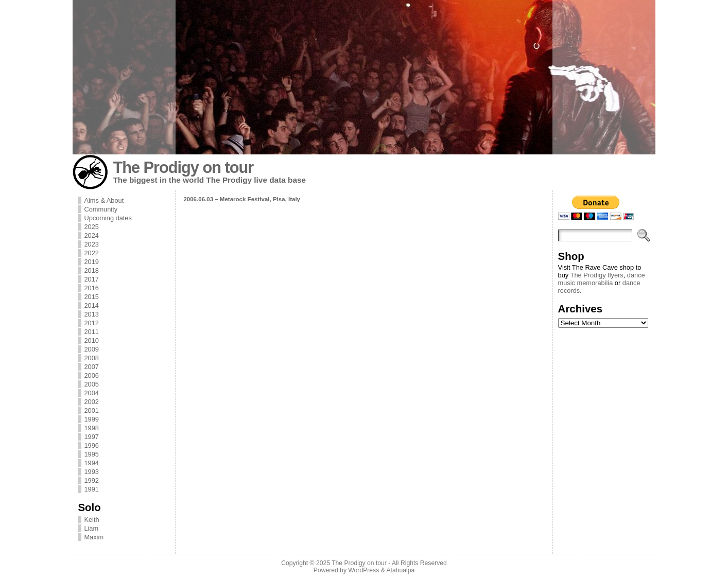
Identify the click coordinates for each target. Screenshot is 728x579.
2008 (91, 358)
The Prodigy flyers (597, 275)
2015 (91, 297)
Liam (91, 528)
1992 (91, 480)
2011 (91, 332)
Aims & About (104, 200)
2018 (91, 270)
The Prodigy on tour (183, 168)
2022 (91, 253)
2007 (91, 367)
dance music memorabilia (602, 279)
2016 (91, 288)
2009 (91, 349)
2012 (91, 323)
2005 (91, 384)
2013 (91, 314)
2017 (91, 279)
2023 (91, 244)
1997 (91, 437)
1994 (91, 463)
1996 (91, 445)
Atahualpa (400, 570)
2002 (91, 402)
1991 (91, 489)
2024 (91, 235)
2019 (91, 262)
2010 (91, 340)
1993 (91, 472)
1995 (91, 454)
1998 (91, 428)
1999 (91, 419)
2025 (91, 227)
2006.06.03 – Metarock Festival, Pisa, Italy (242, 199)
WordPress (363, 570)
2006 (91, 375)
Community (101, 209)
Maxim (94, 537)
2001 (91, 410)
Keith (91, 520)
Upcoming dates (108, 218)
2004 (91, 393)
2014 (91, 305)
